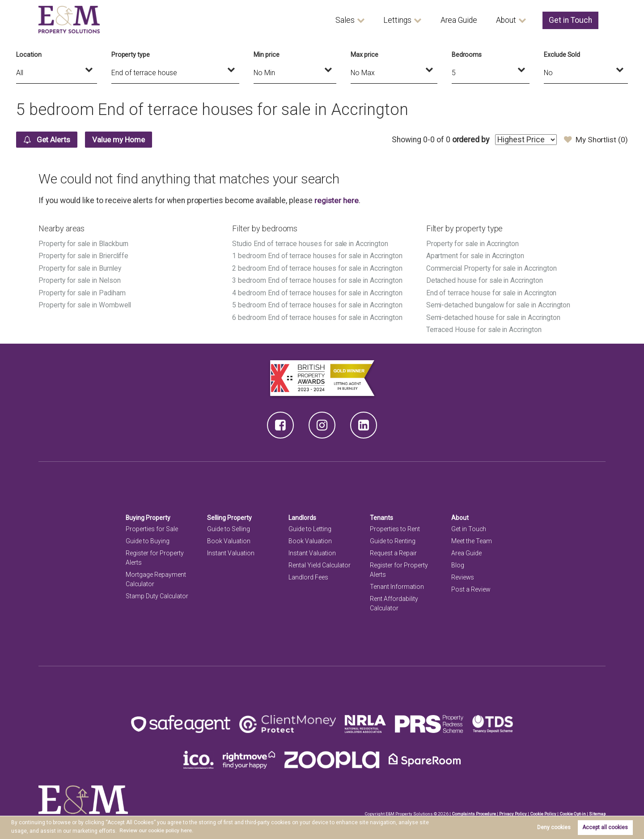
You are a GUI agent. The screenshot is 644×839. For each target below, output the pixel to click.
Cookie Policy (542, 812)
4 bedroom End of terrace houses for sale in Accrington (318, 292)
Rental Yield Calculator (320, 564)
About (506, 20)
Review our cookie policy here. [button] (157, 830)
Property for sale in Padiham (83, 292)
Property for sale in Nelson (80, 280)
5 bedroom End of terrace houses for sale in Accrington (318, 304)
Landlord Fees (308, 576)
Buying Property (148, 516)
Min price (267, 55)
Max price (364, 55)
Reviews (463, 576)
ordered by (469, 140)
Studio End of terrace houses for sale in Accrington (311, 244)
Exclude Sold (562, 55)
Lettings (397, 20)
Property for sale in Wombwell (85, 304)
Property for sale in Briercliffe (85, 256)
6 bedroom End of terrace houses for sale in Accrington (318, 316)
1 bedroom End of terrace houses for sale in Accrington (318, 256)
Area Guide (459, 20)
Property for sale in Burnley (80, 268)
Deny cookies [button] (554, 827)
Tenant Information (397, 585)
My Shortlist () (595, 140)
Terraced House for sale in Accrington (485, 328)
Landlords (303, 516)
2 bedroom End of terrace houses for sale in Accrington (318, 268)
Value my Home (124, 140)
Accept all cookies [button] (605, 827)
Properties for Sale (152, 527)
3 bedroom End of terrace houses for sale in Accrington (318, 280)
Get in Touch (570, 20)
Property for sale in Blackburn (84, 244)
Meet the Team (472, 539)
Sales (345, 20)
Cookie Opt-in (572, 812)
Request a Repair (393, 552)
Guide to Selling (229, 527)
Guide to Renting (393, 539)
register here (337, 200)
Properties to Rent (395, 527)
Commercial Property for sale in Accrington (493, 268)
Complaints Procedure (472, 812)
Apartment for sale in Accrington (476, 256)
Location (29, 55)
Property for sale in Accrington (473, 244)
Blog (458, 564)
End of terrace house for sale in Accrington (492, 292)
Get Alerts (49, 140)
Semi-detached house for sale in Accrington (494, 316)
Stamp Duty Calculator (157, 595)
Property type (131, 55)
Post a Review (471, 588)
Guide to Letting (310, 527)
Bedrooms (467, 55)
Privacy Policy (512, 812)
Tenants (381, 516)
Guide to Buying (148, 539)
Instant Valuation (231, 552)
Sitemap (597, 812)
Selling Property (230, 516)
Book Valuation (229, 539)
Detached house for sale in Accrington (485, 280)
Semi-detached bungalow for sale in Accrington (500, 304)
